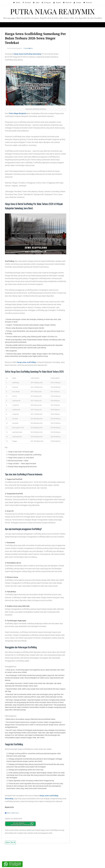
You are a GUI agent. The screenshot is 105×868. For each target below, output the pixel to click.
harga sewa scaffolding (28, 361)
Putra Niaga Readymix (20, 112)
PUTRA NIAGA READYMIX (52, 11)
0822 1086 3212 (14, 833)
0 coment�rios (30, 49)
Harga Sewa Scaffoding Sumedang (29, 55)
